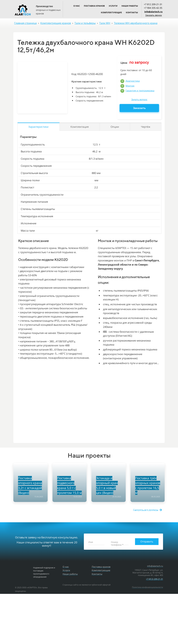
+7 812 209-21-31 (153, 4)
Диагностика (133, 81)
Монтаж (130, 86)
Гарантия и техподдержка (140, 91)
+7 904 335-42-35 (153, 8)
